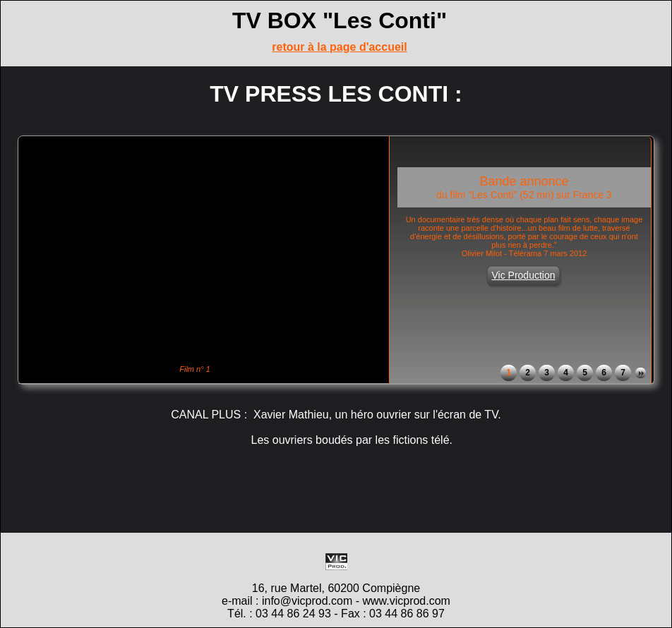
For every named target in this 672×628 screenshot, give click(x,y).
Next (641, 373)
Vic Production (523, 275)
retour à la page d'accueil (339, 47)
